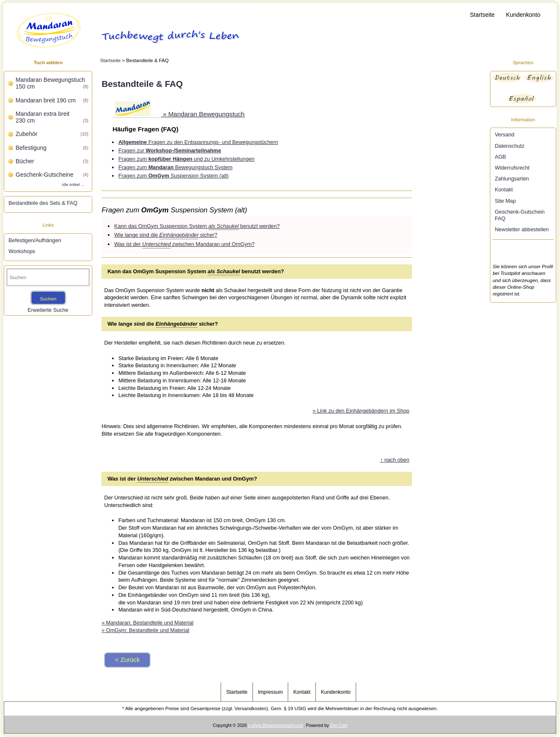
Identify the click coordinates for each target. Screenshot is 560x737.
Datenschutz (509, 146)
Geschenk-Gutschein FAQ (520, 215)
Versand (504, 135)
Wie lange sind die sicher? (166, 235)
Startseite (482, 15)
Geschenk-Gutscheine (52, 175)
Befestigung (52, 148)
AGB (500, 157)
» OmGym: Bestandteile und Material (145, 630)
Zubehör (52, 134)
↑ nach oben (395, 460)
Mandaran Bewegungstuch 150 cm (52, 83)
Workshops (22, 251)
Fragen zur (170, 150)
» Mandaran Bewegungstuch (180, 114)
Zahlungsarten (512, 179)
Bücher (52, 161)
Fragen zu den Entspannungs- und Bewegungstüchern (198, 142)
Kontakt (504, 189)
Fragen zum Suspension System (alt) (173, 176)
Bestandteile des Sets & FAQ (43, 203)
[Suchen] (48, 277)
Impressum (270, 692)
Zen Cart (339, 725)
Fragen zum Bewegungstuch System (175, 167)
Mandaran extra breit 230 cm (52, 117)
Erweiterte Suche (48, 310)
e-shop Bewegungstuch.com (276, 725)
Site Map (505, 201)
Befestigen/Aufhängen (35, 240)
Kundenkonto (523, 15)
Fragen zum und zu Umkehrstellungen (186, 159)
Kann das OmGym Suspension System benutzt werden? (197, 226)
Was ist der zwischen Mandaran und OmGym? (184, 244)
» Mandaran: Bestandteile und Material (147, 623)
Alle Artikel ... (73, 185)
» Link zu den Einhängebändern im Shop (361, 411)
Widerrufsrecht (512, 168)
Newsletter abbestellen (522, 229)
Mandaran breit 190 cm (52, 100)
